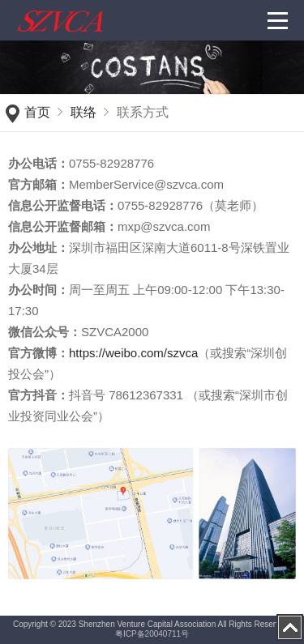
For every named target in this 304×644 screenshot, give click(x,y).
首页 (37, 112)
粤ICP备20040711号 (152, 634)
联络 (83, 112)
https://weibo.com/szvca (133, 353)
